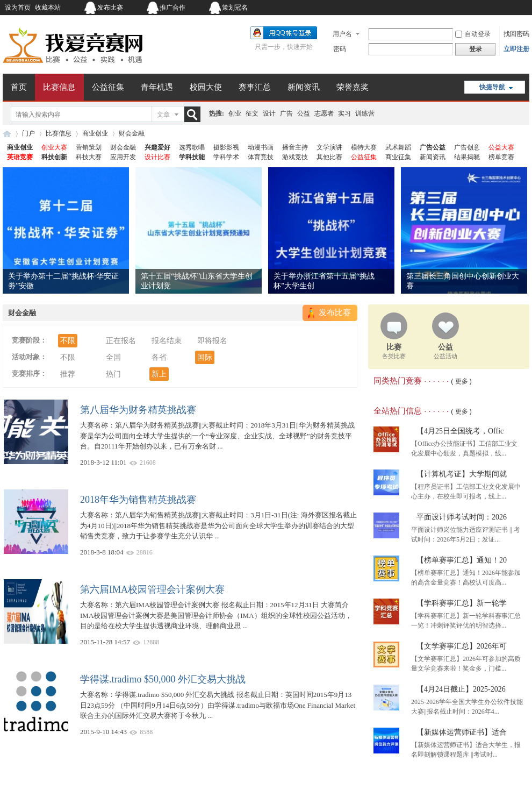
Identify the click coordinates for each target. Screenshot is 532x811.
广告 (286, 113)
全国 (113, 357)
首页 (19, 87)
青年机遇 (157, 87)
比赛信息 (59, 87)
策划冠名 (235, 8)
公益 (304, 113)
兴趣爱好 (157, 147)
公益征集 (108, 87)
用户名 (342, 34)
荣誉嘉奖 (353, 87)
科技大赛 (89, 157)
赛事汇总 (255, 87)
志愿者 (324, 113)
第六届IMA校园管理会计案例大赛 (152, 589)
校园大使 (206, 87)
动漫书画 (261, 147)
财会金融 (123, 147)
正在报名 (121, 341)
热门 (113, 374)
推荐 (68, 374)
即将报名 (212, 341)
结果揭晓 (467, 157)
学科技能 (192, 157)
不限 (68, 341)
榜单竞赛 (501, 157)
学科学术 (226, 157)
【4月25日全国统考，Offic (460, 431)
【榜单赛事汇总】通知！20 (462, 560)
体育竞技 (261, 157)
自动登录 (473, 34)
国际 (205, 357)
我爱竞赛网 (7, 134)
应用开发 (123, 157)
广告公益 (433, 147)
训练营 (365, 113)
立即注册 (516, 49)
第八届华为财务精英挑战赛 (138, 410)
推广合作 (172, 8)
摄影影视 (226, 147)
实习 (344, 113)
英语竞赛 (20, 157)
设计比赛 (157, 157)
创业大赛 (54, 147)
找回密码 (516, 34)
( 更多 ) (461, 381)
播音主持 (295, 147)
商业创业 (95, 133)
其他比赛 (329, 157)
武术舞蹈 (398, 147)
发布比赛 (110, 8)
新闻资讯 (304, 87)
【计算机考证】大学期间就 (462, 474)
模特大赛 (364, 147)
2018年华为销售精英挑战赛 (138, 500)
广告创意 (467, 147)
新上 (159, 374)
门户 (28, 133)
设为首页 (18, 8)
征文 (252, 113)
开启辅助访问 (462, 8)
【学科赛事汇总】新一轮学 (462, 603)
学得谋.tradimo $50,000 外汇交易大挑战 (163, 679)
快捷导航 (492, 87)
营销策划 (89, 147)
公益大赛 (501, 147)
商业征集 (398, 157)
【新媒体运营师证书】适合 (462, 732)
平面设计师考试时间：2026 (462, 517)
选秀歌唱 (192, 147)
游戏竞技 (295, 157)
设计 (269, 113)
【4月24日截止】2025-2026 (461, 689)
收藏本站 (48, 8)
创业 (235, 113)
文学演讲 (329, 147)
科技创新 (54, 157)
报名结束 (167, 341)
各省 (159, 357)
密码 (340, 49)
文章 (163, 115)
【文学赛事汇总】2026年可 (462, 646)
